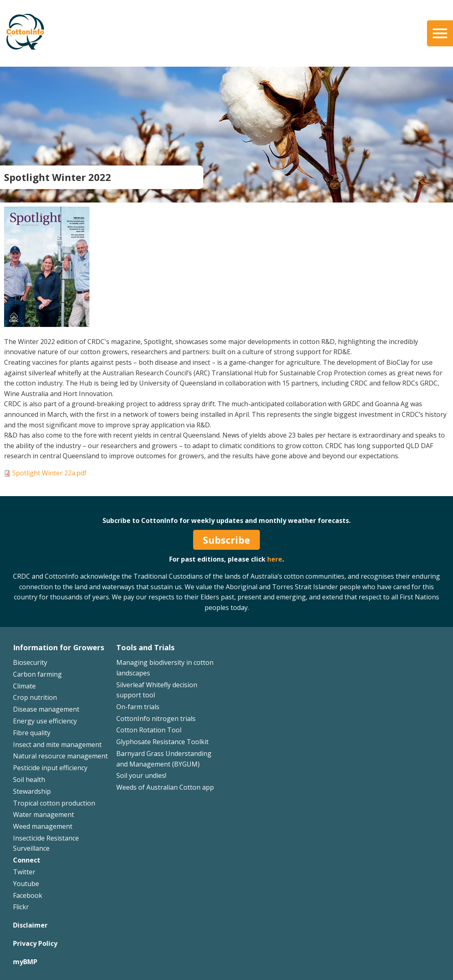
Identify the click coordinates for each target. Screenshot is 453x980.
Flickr (21, 907)
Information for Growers (59, 647)
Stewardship (32, 791)
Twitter (24, 872)
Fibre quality (32, 733)
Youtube (26, 884)
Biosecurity (30, 662)
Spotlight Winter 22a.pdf (49, 473)
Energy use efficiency (45, 721)
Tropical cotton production (54, 803)
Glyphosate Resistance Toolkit (162, 742)
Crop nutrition (35, 697)
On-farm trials (138, 707)
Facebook (28, 895)
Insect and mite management (57, 745)
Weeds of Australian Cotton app (165, 787)
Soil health (29, 780)
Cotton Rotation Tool (149, 730)
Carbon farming (37, 674)
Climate (24, 686)
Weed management (43, 826)
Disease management (46, 709)
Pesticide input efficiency (50, 768)
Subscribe (226, 540)
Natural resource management (60, 756)
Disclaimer (30, 925)
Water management (44, 814)
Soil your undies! (141, 775)
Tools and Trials (145, 647)
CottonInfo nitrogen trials (156, 719)
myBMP (25, 962)
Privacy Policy (35, 943)
